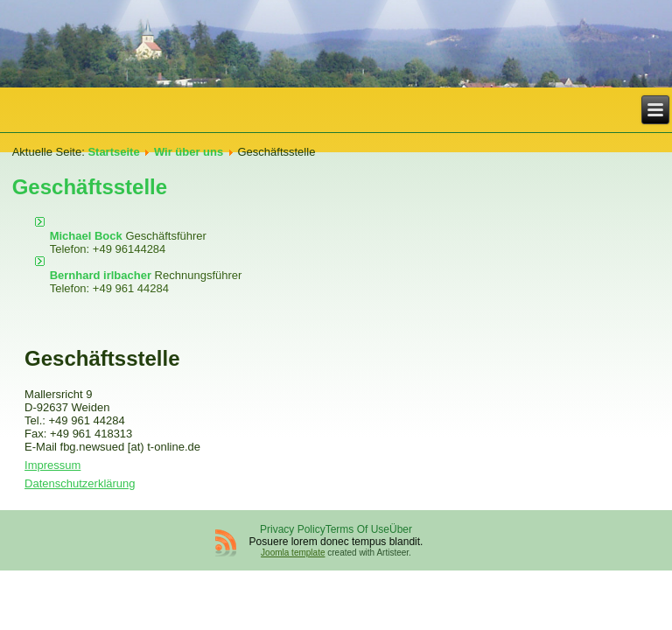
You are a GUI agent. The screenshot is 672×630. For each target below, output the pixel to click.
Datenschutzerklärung (80, 483)
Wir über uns (189, 152)
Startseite (113, 152)
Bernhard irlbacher (102, 275)
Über (401, 529)
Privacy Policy (293, 529)
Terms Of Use (357, 529)
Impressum (52, 465)
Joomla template (293, 553)
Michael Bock (88, 236)
